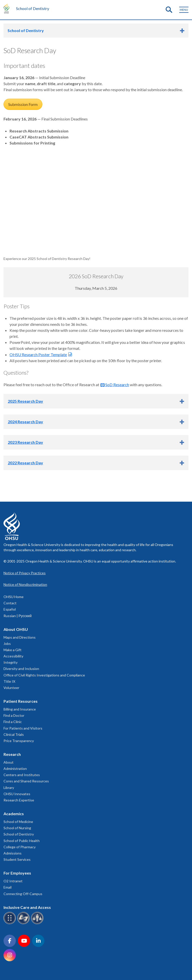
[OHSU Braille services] (10, 923)
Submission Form (23, 104)
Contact (10, 603)
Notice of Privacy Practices (25, 573)
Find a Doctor (14, 715)
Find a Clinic (13, 722)
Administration (15, 768)
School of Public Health (22, 841)
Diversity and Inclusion (21, 669)
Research (12, 754)
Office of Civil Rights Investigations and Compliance (44, 675)
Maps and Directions (20, 637)
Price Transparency (19, 741)
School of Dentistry (33, 8)
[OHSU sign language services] (24, 923)
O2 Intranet (13, 881)
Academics (14, 814)
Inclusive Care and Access (27, 907)
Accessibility (13, 656)
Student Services (17, 859)
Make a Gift (13, 650)
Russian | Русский (18, 616)
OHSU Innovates (17, 794)
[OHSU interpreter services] (38, 923)
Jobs (7, 644)
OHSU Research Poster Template (38, 355)
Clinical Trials (14, 734)
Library (9, 788)
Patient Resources (21, 701)
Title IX (9, 681)
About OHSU (16, 629)
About (9, 762)
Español (10, 609)
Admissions (13, 853)
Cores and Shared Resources (26, 781)
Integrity (11, 662)
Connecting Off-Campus (23, 894)
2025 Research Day (25, 401)
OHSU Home (14, 597)
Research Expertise (19, 800)
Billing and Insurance (20, 709)
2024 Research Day (25, 422)
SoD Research (117, 385)
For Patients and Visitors (23, 728)
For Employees (17, 873)
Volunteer (11, 688)
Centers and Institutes (22, 775)
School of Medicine (18, 822)
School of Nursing (17, 828)
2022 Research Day (25, 463)
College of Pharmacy (20, 847)
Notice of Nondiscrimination (25, 584)
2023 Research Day (25, 442)
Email (8, 887)
